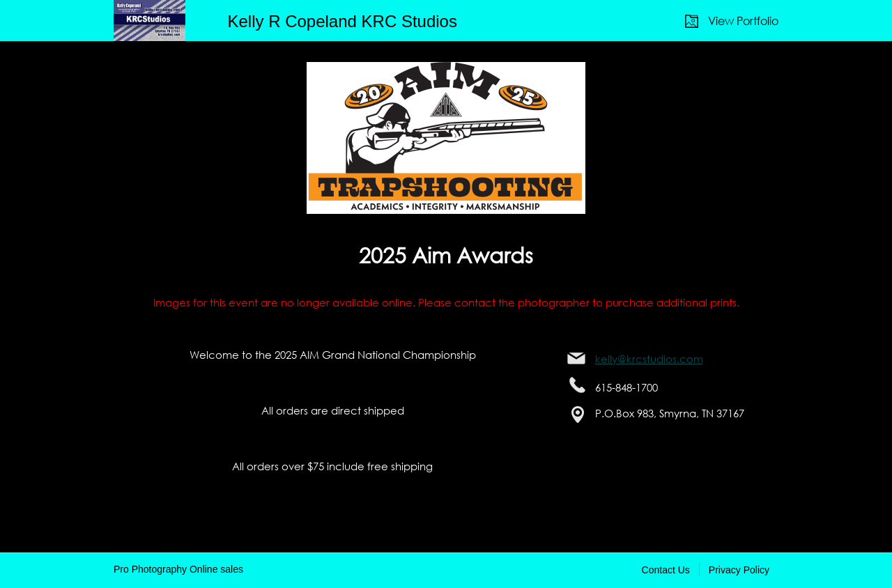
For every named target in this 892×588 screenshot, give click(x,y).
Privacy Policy (739, 570)
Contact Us (666, 570)
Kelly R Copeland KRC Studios (342, 21)
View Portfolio (743, 21)
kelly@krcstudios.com (649, 359)
